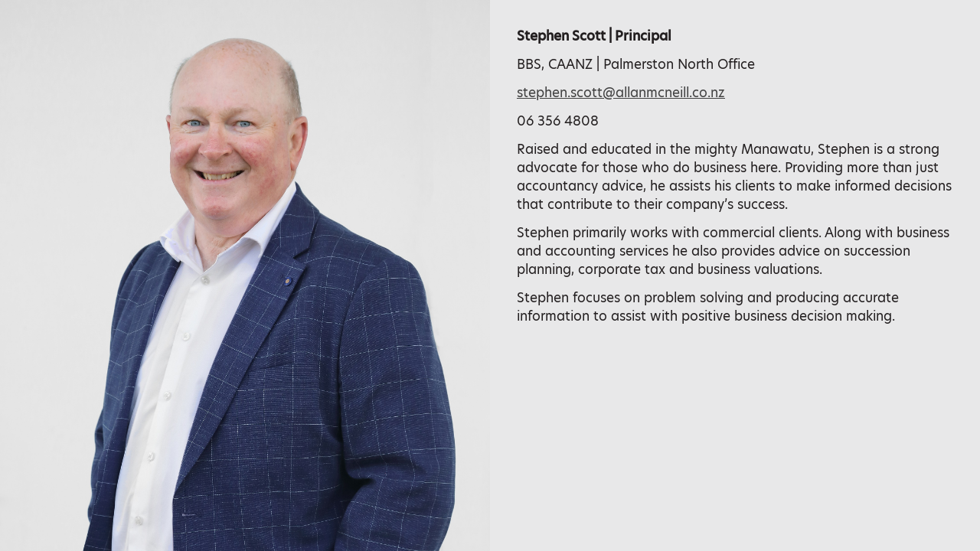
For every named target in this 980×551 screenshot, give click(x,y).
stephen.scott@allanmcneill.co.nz (621, 93)
